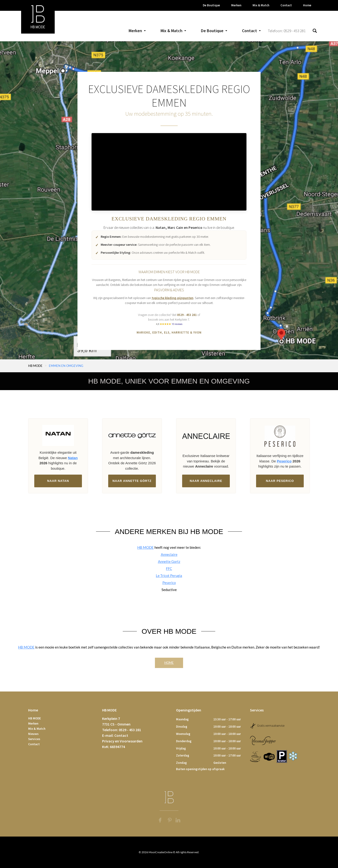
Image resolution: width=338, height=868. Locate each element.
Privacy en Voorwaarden (122, 741)
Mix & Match (37, 729)
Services (34, 739)
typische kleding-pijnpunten (173, 298)
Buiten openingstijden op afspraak (200, 769)
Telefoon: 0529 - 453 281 (287, 31)
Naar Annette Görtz (132, 481)
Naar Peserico (280, 481)
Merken (33, 724)
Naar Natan (58, 481)
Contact (34, 744)
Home (169, 663)
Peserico (195, 228)
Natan (161, 228)
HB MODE (35, 366)
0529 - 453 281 (187, 315)
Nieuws (33, 734)
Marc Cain (175, 228)
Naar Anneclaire (206, 481)
